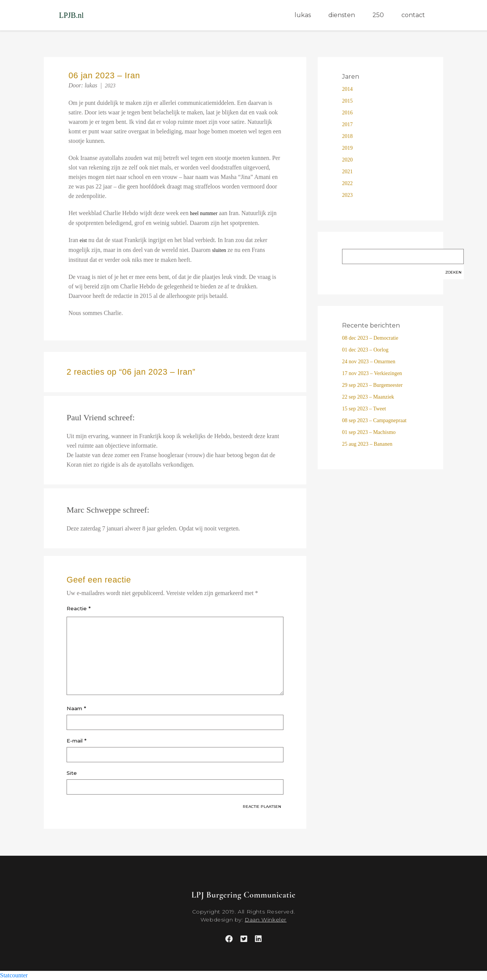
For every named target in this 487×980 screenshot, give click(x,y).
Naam (76, 708)
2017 (347, 124)
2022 (347, 183)
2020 (347, 160)
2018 (347, 136)
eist (83, 240)
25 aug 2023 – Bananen (367, 444)
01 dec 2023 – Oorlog (365, 350)
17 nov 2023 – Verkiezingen (372, 373)
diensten (342, 15)
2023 (110, 86)
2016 (347, 113)
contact (413, 15)
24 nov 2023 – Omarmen (369, 362)
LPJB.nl (71, 15)
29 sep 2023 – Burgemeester (372, 385)
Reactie (79, 608)
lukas (303, 15)
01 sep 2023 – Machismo (369, 432)
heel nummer (204, 213)
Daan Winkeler (266, 920)
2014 (347, 89)
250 (378, 15)
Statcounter (14, 975)
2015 (347, 101)
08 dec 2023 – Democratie (370, 338)
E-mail (76, 741)
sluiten (219, 250)
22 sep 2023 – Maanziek (368, 397)
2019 (347, 148)
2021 (347, 172)
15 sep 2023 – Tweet (364, 409)
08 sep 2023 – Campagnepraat (374, 420)
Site (72, 773)
